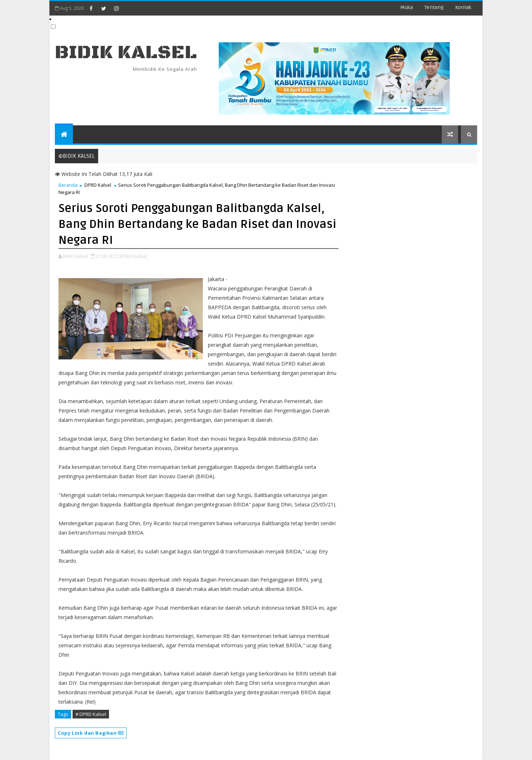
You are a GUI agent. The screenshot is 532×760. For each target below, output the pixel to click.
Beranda (68, 185)
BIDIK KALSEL (126, 53)
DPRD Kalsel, (134, 256)
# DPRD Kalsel (91, 714)
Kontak (463, 7)
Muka (407, 7)
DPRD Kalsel (98, 185)
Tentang (434, 7)
